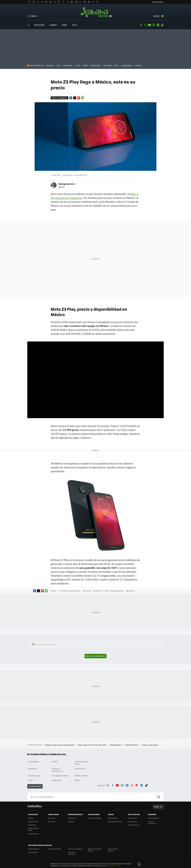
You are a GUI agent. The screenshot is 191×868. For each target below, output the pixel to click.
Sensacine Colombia (72, 853)
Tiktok (162, 25)
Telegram (127, 785)
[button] (67, 184)
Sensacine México (75, 849)
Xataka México (96, 12)
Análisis (55, 761)
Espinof (71, 821)
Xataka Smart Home (33, 829)
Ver (97, 656)
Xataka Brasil (33, 852)
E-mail (82, 98)
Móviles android (81, 776)
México (78, 780)
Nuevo (157, 16)
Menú (34, 16)
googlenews (158, 25)
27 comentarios (61, 98)
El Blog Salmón (153, 818)
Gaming (53, 25)
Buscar (159, 797)
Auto (75, 25)
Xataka (31, 818)
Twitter (145, 25)
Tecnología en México (116, 591)
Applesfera (32, 825)
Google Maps (126, 65)
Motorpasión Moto (115, 821)
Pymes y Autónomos (152, 822)
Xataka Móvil (33, 821)
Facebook (141, 25)
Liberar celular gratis (150, 745)
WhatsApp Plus (116, 745)
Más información (114, 866)
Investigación (33, 761)
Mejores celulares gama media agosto (60, 745)
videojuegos (56, 780)
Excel (78, 65)
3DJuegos (52, 818)
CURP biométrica (132, 745)
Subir (156, 807)
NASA (86, 65)
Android (88, 591)
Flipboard (79, 98)
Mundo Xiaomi (33, 834)
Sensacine (72, 818)
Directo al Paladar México (95, 850)
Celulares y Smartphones (70, 591)
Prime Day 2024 (34, 776)
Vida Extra (52, 821)
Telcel (30, 780)
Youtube (149, 25)
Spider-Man (96, 65)
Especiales (32, 769)
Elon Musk (107, 65)
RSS (132, 785)
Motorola (50, 65)
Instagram (154, 25)
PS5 (59, 65)
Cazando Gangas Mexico (82, 763)
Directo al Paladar (95, 818)
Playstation (68, 65)
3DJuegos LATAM (54, 849)
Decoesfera (132, 821)
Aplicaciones (80, 769)
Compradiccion (134, 825)
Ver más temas (35, 786)
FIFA (116, 65)
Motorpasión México (113, 850)
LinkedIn (142, 785)
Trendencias (133, 818)
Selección (39, 25)
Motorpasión (113, 818)
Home (64, 25)
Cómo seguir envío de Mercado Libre (92, 745)
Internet (138, 65)
